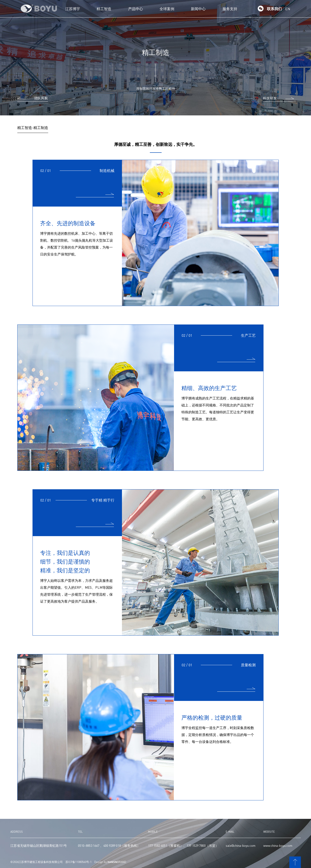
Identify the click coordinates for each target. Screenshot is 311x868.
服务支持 (230, 9)
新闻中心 (198, 9)
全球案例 (167, 9)
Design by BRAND (110, 862)
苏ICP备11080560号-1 (78, 862)
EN (288, 9)
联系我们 (274, 9)
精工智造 (104, 9)
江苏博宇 (73, 9)
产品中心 (136, 9)
